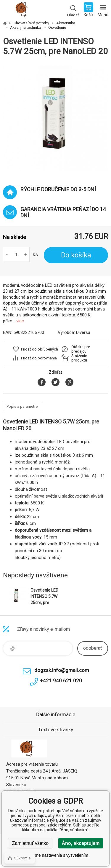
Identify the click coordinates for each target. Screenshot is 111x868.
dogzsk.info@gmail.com (62, 670)
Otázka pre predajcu (81, 349)
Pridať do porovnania (39, 358)
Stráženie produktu (79, 358)
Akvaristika (66, 23)
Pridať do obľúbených (40, 349)
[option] (55, 118)
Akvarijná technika (26, 27)
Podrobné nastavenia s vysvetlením (55, 855)
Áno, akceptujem (81, 843)
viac (20, 321)
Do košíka (76, 255)
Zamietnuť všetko (30, 843)
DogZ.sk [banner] (23, 10)
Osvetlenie (57, 27)
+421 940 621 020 (61, 681)
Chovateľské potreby (31, 23)
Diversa (83, 332)
